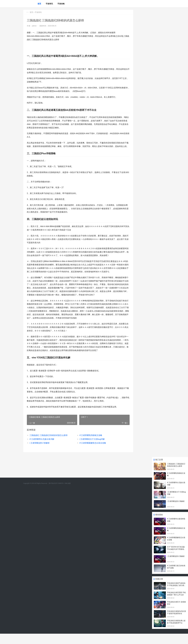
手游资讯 (49, 4)
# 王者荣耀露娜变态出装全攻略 (89, 453)
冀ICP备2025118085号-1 (56, 473)
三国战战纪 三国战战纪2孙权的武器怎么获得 (48, 446)
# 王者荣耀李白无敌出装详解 (42, 449)
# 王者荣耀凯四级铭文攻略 (87, 446)
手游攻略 (61, 4)
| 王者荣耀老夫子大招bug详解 (89, 449)
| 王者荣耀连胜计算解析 (40, 453)
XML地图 (68, 473)
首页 (39, 4)
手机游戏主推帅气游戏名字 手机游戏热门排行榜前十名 (176, 596)
